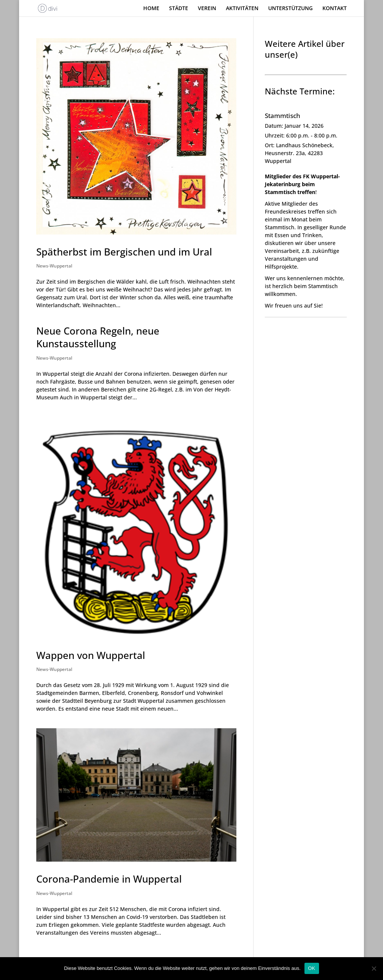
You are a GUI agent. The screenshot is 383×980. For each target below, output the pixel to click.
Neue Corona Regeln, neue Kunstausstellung (98, 337)
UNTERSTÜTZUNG (290, 9)
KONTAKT (335, 9)
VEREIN (207, 9)
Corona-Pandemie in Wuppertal (109, 879)
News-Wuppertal (54, 266)
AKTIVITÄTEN (242, 9)
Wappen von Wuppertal (91, 655)
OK (312, 968)
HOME (151, 9)
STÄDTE (179, 9)
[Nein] (374, 968)
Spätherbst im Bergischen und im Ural (124, 252)
